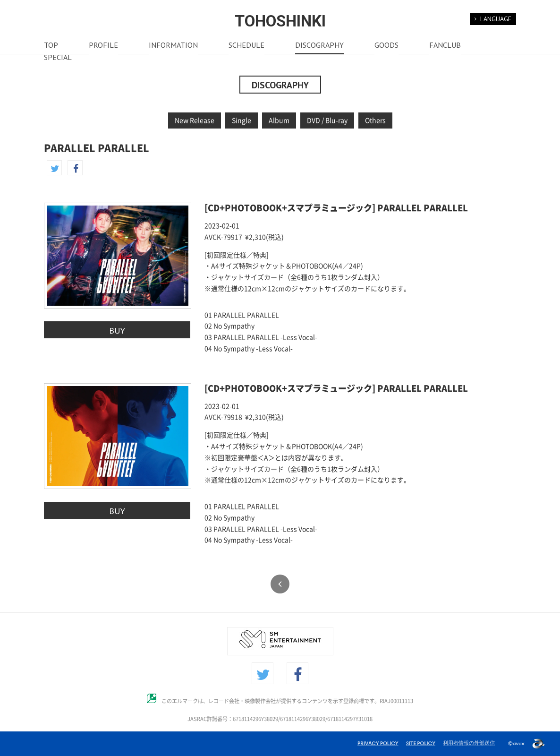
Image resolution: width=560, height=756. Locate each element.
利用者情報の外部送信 (469, 743)
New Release (195, 120)
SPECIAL (58, 58)
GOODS (386, 46)
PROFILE (103, 46)
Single (242, 120)
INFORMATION (173, 46)
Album (279, 120)
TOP (51, 46)
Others (375, 120)
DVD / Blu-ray (327, 120)
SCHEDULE (246, 46)
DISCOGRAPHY (319, 46)
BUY (117, 330)
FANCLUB (445, 46)
